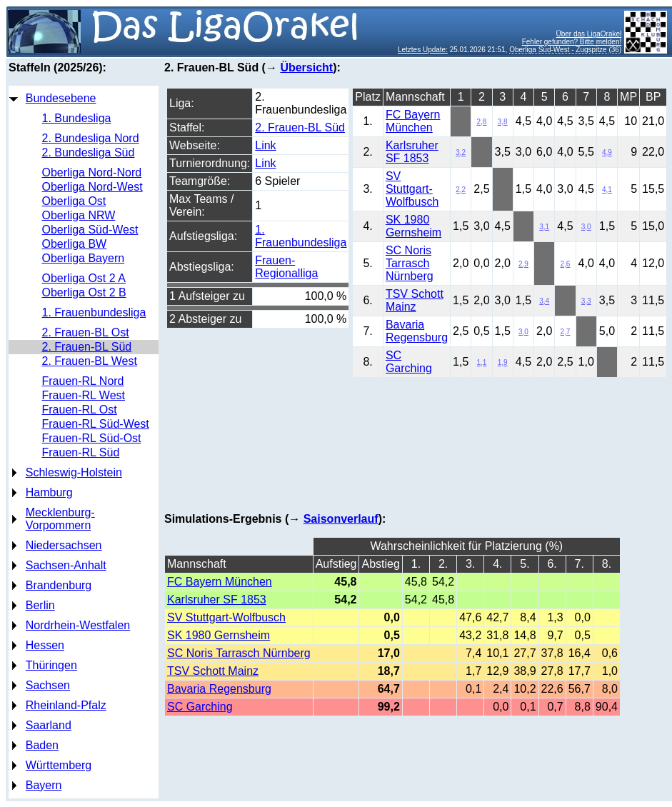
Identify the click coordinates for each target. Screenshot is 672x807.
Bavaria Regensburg (417, 331)
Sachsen (48, 685)
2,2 (461, 190)
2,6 (566, 264)
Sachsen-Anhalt (66, 565)
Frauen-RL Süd (81, 452)
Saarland (49, 725)
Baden (42, 745)
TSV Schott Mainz (415, 300)
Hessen (45, 645)
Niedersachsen (64, 545)
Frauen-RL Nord (83, 381)
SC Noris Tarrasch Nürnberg (410, 263)
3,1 (544, 227)
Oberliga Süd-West (90, 230)
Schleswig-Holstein (74, 472)
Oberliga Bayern (84, 258)
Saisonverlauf (341, 519)
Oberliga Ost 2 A (84, 278)
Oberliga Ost (74, 201)
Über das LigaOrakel (589, 34)
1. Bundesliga (77, 118)
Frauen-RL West (84, 395)
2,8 (482, 122)
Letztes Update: (423, 50)
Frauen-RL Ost (80, 410)
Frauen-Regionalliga (286, 267)
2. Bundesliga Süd (89, 152)
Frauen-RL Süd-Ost (92, 438)
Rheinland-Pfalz (66, 705)
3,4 (544, 301)
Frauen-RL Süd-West (96, 424)
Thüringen (51, 665)
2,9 (523, 264)
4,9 (607, 152)
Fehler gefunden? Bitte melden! (572, 42)
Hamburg (49, 492)
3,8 (503, 122)
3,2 (461, 152)
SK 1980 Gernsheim (413, 226)
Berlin (40, 605)
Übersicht (306, 67)
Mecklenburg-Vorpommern (60, 519)
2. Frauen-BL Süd (87, 347)
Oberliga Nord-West (92, 187)
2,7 (566, 332)
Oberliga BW (75, 244)
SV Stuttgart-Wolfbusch (412, 189)
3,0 (586, 227)
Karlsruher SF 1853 (412, 152)
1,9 (503, 362)
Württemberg (59, 765)
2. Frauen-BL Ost (86, 332)
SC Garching (409, 362)
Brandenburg (59, 585)
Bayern (44, 785)
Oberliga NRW (79, 215)
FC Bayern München (413, 121)
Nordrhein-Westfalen (78, 625)
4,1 (607, 190)
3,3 (586, 301)
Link (265, 145)
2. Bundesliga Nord (91, 138)
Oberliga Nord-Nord (92, 172)
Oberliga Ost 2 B (84, 292)
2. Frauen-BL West (90, 361)
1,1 (482, 362)
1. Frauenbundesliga (94, 312)
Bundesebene (61, 98)
